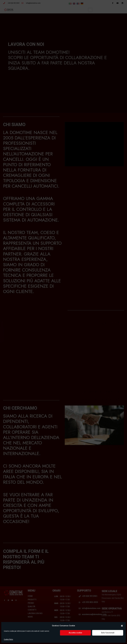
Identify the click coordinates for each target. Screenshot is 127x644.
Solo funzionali (108, 633)
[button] (122, 626)
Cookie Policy (8, 639)
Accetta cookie (75, 633)
